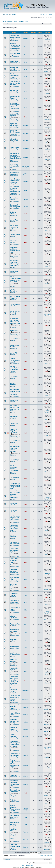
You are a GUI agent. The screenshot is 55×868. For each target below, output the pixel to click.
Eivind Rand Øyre (26, 167)
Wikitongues (14, 90)
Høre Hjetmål (14, 816)
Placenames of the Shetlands (15, 755)
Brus (26, 47)
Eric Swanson (26, 174)
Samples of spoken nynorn (15, 206)
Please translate (13, 736)
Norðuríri (26, 722)
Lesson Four (14, 510)
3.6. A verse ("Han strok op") (14, 227)
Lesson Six (14, 503)
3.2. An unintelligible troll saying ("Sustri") (14, 369)
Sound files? (14, 61)
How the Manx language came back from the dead (15, 518)
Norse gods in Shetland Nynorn (15, 707)
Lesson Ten (14, 424)
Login (6, 15)
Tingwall (14, 169)
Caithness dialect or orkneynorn (14, 571)
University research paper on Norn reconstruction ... (15, 106)
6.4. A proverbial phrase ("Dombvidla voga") (14, 469)
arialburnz (26, 38)
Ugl (26, 793)
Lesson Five (14, 377)
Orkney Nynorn (15, 490)
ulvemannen (26, 801)
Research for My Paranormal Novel (15, 37)
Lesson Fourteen (13, 536)
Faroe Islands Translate (15, 823)
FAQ (42, 15)
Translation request (14, 199)
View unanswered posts (10, 21)
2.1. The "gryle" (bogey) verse (15, 297)
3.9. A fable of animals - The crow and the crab (15, 408)
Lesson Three (15, 353)
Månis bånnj (14, 139)
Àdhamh (46, 472)
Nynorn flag (14, 331)
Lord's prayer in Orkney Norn (15, 654)
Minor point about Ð (14, 68)
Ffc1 (26, 191)
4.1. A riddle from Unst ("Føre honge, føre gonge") (15, 263)
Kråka (46, 230)
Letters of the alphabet (14, 115)
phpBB (22, 867)
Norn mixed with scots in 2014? (14, 166)
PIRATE (26, 736)
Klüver (46, 71)
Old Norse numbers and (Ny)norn (14, 76)
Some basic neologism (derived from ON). (15, 783)
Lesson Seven (15, 304)
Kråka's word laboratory (14, 631)
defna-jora (26, 125)
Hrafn (26, 544)
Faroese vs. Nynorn (14, 729)
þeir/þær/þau (14, 647)
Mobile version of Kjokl (15, 346)
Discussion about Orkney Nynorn (15, 550)
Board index (7, 24)
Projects (13, 800)
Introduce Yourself (13, 660)
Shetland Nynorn (16, 50)
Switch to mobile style (27, 865)
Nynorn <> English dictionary (13, 431)
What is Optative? (13, 617)
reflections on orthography (15, 601)
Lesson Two (14, 220)
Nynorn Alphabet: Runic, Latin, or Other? (15, 808)
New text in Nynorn (14, 669)
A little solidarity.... (14, 839)
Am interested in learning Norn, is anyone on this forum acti (15, 190)
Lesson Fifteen (15, 339)
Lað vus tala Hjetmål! (14, 141)
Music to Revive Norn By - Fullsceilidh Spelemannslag (15, 46)
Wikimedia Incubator (13, 242)
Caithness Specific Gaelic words (15, 846)
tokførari (46, 93)
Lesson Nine (14, 271)
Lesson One (14, 400)
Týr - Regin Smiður (14, 585)
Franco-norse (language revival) (15, 690)
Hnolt (46, 49)
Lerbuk (13, 222)
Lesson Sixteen (15, 478)
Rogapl (46, 435)
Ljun (26, 655)
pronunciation (15, 147)
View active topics (23, 21)
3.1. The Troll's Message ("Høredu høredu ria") (15, 495)
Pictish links (14, 416)
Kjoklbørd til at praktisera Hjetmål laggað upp (15, 250)
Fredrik (26, 200)
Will (46, 143)
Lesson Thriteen (13, 384)
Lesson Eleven (15, 441)
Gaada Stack (15, 41)
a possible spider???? (14, 125)
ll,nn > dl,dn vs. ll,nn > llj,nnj (15, 312)
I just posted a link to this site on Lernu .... (15, 83)
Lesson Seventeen (14, 290)
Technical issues (13, 213)
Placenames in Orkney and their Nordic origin (15, 528)
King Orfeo (14, 640)
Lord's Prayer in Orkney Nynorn (15, 560)
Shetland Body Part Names (15, 791)
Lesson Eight (14, 460)
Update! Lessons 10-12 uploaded (15, 360)
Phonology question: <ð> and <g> (15, 721)
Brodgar (14, 231)
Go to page (43, 855)
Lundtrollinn (26, 690)
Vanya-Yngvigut (47, 411)
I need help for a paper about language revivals (15, 698)
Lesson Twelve (15, 235)
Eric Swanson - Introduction (15, 173)
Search (49, 15)
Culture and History (14, 594)
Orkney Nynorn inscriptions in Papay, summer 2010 (15, 486)
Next (51, 855)
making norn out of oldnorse (15, 543)
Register (13, 15)
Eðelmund (26, 181)
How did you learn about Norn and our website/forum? (15, 321)
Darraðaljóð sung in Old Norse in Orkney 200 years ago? (14, 680)
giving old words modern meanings (15, 132)
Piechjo (26, 729)
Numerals (13, 775)
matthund (26, 707)
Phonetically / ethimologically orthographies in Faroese (15, 744)
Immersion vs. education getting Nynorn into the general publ (15, 157)
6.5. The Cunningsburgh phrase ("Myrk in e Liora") (15, 279)
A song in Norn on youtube (15, 54)
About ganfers (15, 624)
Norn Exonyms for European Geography (15, 181)
